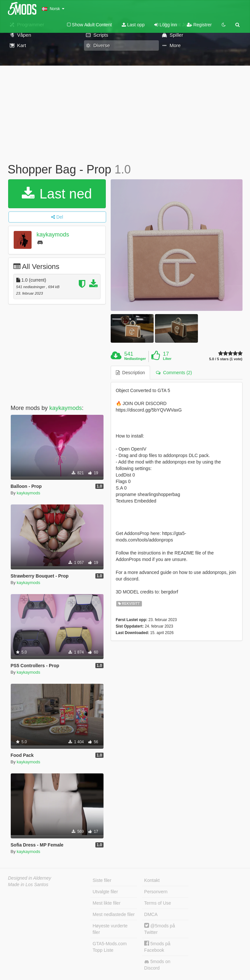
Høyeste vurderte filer (110, 929)
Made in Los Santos (28, 885)
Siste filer (102, 880)
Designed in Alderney (30, 878)
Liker (167, 359)
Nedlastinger (135, 359)
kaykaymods (53, 235)
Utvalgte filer (105, 892)
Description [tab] (131, 373)
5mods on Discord (157, 965)
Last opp (133, 25)
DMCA (151, 914)
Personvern (156, 892)
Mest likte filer (107, 903)
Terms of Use (158, 903)
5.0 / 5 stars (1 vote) (226, 359)
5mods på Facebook (157, 947)
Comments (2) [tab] (174, 373)
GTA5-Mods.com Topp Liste (110, 947)
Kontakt (152, 880)
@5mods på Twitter (160, 929)
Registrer (199, 25)
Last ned (57, 194)
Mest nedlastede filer (114, 914)
